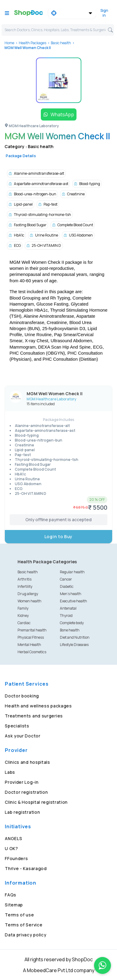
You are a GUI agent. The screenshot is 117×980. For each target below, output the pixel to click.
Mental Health (29, 645)
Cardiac (24, 623)
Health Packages (32, 43)
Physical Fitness (31, 637)
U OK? (11, 848)
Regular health (72, 572)
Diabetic (67, 586)
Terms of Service (24, 925)
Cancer (66, 579)
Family (23, 608)
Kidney (23, 616)
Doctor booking (22, 696)
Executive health (73, 601)
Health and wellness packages (38, 706)
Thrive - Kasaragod (26, 868)
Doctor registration (26, 792)
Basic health (61, 43)
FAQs (11, 895)
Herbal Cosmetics (32, 652)
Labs (10, 772)
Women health (29, 601)
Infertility (25, 586)
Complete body (72, 623)
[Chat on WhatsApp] (102, 965)
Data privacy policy (26, 935)
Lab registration (22, 812)
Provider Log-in (22, 782)
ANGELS (13, 838)
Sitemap (14, 905)
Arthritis (24, 579)
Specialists (17, 726)
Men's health (71, 594)
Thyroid (66, 616)
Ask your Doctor (23, 736)
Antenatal (68, 608)
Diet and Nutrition (75, 637)
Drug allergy (28, 594)
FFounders (16, 858)
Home (9, 43)
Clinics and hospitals (28, 762)
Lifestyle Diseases (74, 645)
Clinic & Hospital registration (36, 802)
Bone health (70, 630)
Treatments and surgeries (34, 716)
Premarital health (32, 630)
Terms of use (19, 915)
